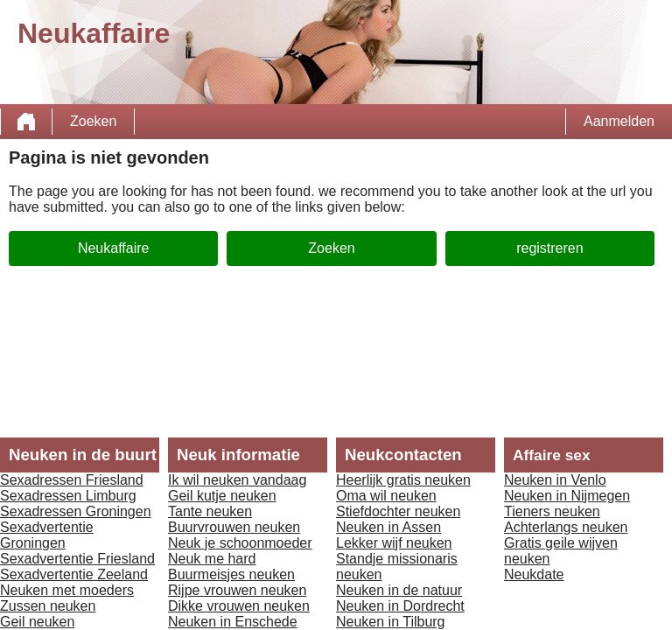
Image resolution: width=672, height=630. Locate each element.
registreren (549, 248)
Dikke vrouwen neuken (239, 606)
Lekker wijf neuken (394, 543)
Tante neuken (210, 511)
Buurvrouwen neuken (234, 527)
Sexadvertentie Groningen (47, 535)
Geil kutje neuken (222, 496)
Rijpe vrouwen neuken (237, 590)
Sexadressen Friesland (72, 480)
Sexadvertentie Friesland (77, 559)
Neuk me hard (212, 559)
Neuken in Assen (388, 527)
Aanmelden (619, 121)
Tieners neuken (552, 511)
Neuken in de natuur (399, 590)
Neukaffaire (114, 248)
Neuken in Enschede (233, 622)
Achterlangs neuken (566, 527)
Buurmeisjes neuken (231, 574)
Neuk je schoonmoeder (240, 543)
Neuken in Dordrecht (400, 606)
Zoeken (93, 121)
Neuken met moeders (67, 590)
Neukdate (534, 574)
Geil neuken (37, 622)
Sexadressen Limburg (68, 496)
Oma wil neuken (386, 496)
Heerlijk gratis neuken (403, 480)
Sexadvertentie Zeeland (74, 574)
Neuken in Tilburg (391, 622)
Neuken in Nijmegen (567, 496)
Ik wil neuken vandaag (237, 480)
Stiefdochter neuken (398, 511)
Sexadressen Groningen (76, 511)
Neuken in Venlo (555, 480)
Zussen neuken (48, 606)
